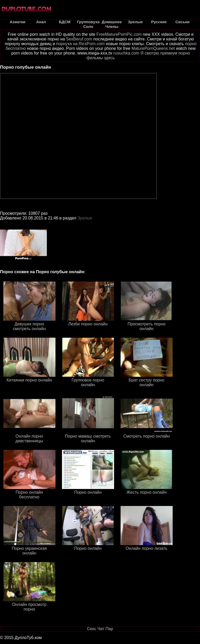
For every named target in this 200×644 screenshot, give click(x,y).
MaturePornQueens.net (153, 48)
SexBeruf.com (79, 39)
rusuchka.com (126, 53)
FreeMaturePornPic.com (119, 34)
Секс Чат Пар (100, 629)
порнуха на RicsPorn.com (80, 44)
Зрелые (85, 218)
